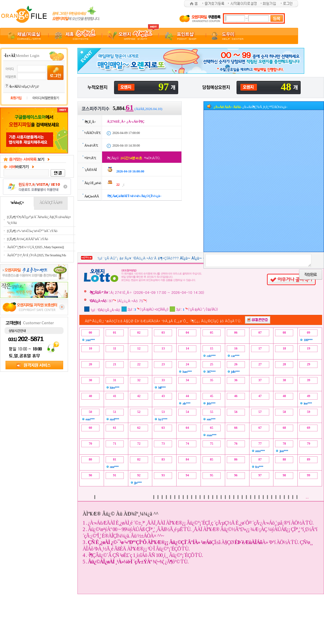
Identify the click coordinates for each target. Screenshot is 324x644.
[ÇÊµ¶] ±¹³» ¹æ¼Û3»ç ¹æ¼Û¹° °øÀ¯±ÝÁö (32, 231)
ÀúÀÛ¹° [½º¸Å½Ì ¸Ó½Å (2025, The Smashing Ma (37, 255)
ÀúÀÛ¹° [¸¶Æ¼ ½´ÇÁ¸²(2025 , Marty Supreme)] (35, 247)
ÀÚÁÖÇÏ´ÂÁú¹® (51, 203)
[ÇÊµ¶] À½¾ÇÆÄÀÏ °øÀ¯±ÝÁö (28, 239)
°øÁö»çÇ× (17, 203)
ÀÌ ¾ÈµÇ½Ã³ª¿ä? (24, 86)
